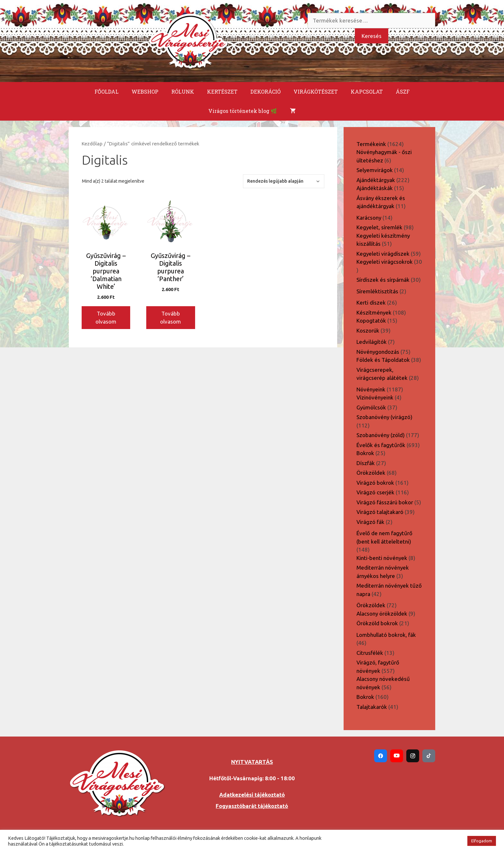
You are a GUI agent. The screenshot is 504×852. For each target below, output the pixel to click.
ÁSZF (403, 92)
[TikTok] (429, 756)
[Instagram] (413, 756)
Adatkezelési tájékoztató (252, 795)
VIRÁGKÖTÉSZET (316, 92)
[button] (459, 841)
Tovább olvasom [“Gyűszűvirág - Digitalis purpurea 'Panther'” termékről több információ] (171, 318)
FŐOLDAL (107, 92)
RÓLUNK (183, 92)
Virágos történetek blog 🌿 (243, 111)
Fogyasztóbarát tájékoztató (252, 806)
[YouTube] (397, 756)
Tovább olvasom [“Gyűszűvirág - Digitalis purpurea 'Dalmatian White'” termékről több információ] (106, 318)
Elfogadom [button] (482, 841)
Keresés (372, 36)
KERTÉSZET (222, 92)
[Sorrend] (284, 181)
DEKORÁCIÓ (265, 92)
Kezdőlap (92, 143)
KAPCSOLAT (367, 92)
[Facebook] (381, 756)
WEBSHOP (145, 92)
